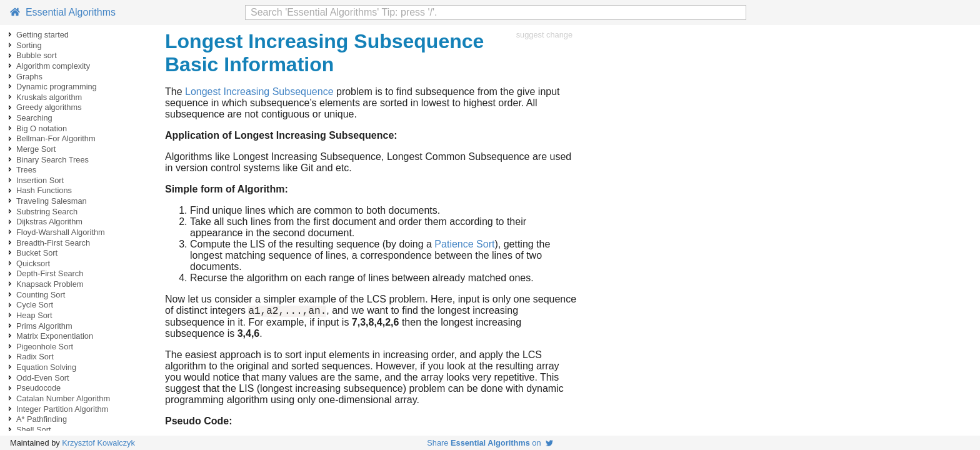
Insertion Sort (40, 180)
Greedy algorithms (49, 107)
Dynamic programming (57, 87)
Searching (34, 118)
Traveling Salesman (52, 201)
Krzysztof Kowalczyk (98, 443)
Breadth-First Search (53, 243)
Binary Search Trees (52, 160)
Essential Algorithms (63, 12)
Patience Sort (464, 244)
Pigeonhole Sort (45, 347)
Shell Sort (33, 430)
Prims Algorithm (44, 326)
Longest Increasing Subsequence (259, 92)
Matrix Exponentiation (55, 336)
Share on (490, 443)
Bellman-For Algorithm (56, 138)
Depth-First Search (50, 273)
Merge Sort (36, 149)
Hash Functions (44, 190)
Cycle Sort (35, 305)
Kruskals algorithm (49, 97)
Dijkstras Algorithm (49, 222)
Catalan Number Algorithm (63, 398)
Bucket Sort (37, 253)
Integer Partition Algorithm (62, 409)
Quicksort (33, 263)
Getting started (42, 35)
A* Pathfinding (42, 419)
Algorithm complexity (53, 66)
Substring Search (47, 212)
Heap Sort (34, 315)
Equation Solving (46, 367)
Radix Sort (35, 357)
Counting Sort (41, 295)
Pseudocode (38, 388)
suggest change (544, 35)
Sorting (29, 45)
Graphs (29, 77)
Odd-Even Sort (43, 378)
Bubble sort (37, 55)
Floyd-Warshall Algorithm (61, 232)
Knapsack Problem (50, 284)
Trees (26, 170)
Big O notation (42, 128)
